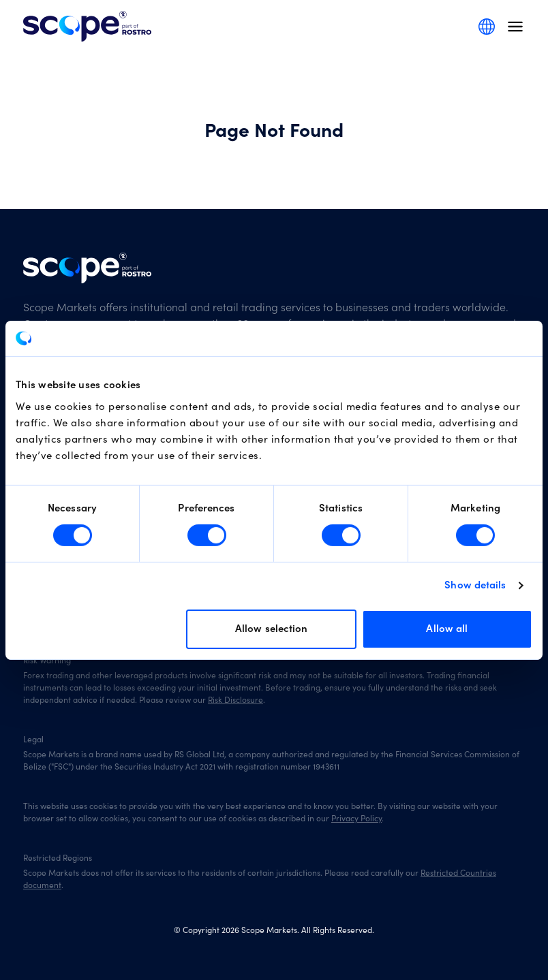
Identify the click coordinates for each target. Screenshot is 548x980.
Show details (475, 585)
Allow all (447, 629)
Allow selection (272, 629)
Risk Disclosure (235, 700)
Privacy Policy (356, 819)
